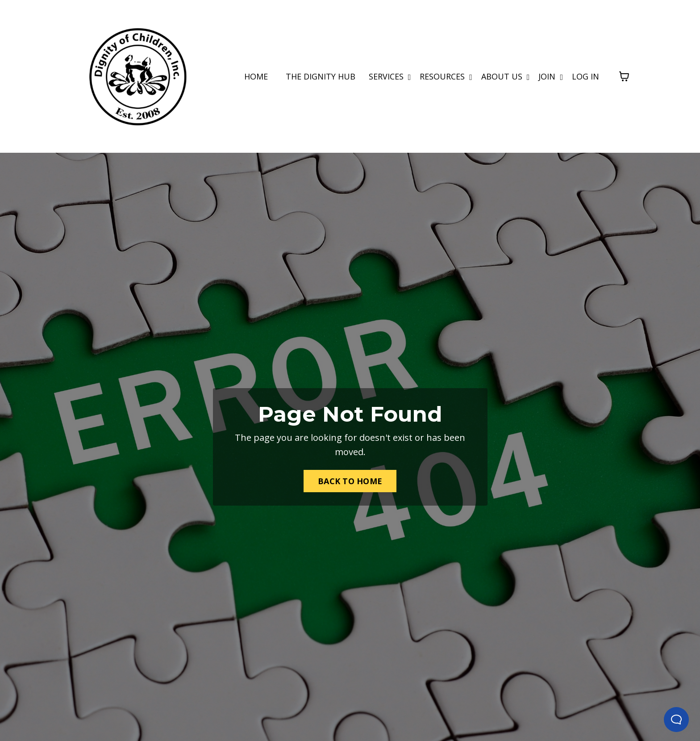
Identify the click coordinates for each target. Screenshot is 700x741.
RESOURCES (446, 76)
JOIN (551, 76)
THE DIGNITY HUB (321, 76)
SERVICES (390, 76)
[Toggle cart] (624, 76)
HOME (256, 76)
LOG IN (585, 76)
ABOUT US (506, 76)
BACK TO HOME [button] (350, 481)
